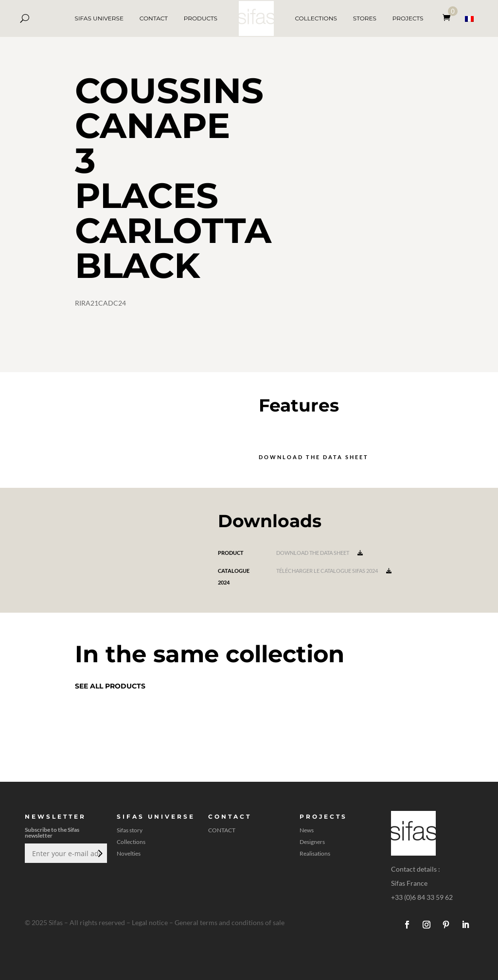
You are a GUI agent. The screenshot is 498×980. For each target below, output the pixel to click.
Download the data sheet (314, 457)
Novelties (129, 854)
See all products (110, 686)
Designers (312, 842)
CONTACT (154, 18)
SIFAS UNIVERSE (99, 18)
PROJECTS (408, 18)
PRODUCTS (201, 18)
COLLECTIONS (316, 18)
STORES (365, 18)
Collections (131, 842)
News (307, 830)
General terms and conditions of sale (230, 922)
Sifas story (130, 830)
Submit (99, 853)
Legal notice (150, 922)
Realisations (315, 854)
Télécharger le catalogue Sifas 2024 (334, 571)
